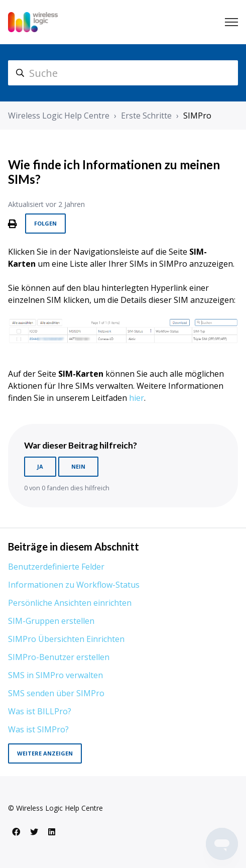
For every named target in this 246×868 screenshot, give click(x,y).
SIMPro (197, 116)
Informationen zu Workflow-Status (74, 585)
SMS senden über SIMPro (56, 693)
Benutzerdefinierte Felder (56, 567)
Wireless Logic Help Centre (59, 116)
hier (137, 398)
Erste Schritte (146, 116)
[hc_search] (123, 73)
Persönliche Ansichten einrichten (70, 603)
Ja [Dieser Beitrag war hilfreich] (40, 466)
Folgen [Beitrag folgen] (45, 223)
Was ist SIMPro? (38, 729)
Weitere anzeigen (45, 753)
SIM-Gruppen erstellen (51, 621)
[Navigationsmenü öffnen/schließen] (231, 22)
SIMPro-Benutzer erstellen (59, 657)
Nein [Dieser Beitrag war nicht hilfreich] (78, 466)
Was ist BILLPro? (40, 711)
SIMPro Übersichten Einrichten (66, 639)
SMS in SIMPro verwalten (55, 675)
